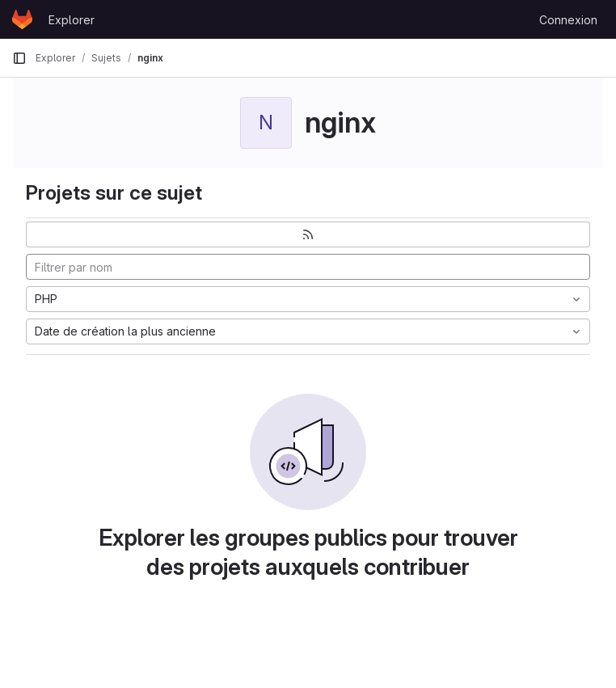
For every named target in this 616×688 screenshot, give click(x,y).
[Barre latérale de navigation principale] (19, 58)
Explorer (72, 20)
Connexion (568, 20)
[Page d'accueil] (22, 19)
